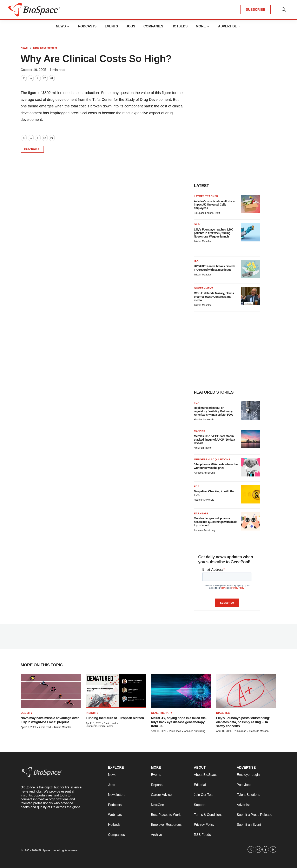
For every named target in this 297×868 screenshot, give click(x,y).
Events (111, 26)
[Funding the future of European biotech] (116, 691)
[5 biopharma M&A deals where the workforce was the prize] (251, 467)
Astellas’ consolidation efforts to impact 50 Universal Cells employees (214, 205)
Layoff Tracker (206, 196)
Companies (153, 26)
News (61, 26)
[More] (68, 26)
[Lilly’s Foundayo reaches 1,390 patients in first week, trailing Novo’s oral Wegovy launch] (251, 232)
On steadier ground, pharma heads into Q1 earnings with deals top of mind (216, 522)
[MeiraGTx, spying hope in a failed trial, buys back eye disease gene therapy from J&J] (181, 691)
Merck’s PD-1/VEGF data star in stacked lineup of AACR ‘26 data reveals (214, 440)
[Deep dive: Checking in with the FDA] (251, 494)
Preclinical (32, 149)
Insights (92, 713)
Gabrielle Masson (259, 731)
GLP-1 (198, 224)
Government (203, 288)
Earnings (201, 513)
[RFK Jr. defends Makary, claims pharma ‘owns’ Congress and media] (251, 296)
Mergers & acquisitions (212, 459)
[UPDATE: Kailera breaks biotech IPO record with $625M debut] (251, 269)
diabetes (223, 713)
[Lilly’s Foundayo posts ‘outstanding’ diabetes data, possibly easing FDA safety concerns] (246, 691)
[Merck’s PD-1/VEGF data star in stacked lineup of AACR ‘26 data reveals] (251, 439)
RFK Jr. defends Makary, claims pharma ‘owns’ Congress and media (214, 297)
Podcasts (87, 26)
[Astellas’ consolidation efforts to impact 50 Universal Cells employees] (251, 204)
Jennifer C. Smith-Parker (99, 726)
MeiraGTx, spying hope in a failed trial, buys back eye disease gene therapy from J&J (179, 722)
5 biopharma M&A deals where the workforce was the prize (216, 466)
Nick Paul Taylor (203, 448)
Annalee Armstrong (204, 473)
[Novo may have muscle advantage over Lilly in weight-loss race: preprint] (51, 691)
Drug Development (45, 48)
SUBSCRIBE (256, 10)
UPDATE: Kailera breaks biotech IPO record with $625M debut (214, 268)
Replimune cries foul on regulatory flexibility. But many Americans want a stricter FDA (213, 411)
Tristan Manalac (203, 241)
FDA (197, 403)
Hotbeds (179, 26)
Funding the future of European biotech (115, 718)
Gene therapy (162, 713)
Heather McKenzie (204, 420)
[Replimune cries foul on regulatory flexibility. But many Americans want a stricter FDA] (251, 410)
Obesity (27, 713)
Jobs (131, 26)
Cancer (200, 431)
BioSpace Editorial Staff (207, 213)
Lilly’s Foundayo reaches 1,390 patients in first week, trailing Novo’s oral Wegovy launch (214, 233)
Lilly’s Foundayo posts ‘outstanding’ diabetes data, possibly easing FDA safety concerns (243, 722)
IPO (196, 261)
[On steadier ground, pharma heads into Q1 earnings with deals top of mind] (251, 521)
